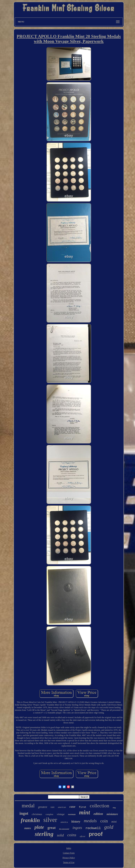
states (28, 828)
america (64, 822)
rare (53, 807)
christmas (37, 814)
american (62, 807)
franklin (30, 820)
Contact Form (69, 853)
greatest (43, 807)
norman (72, 814)
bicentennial (64, 829)
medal (28, 806)
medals (90, 821)
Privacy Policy (69, 858)
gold (109, 827)
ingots (77, 828)
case (72, 807)
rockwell (93, 828)
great (52, 828)
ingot (24, 813)
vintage (61, 814)
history (76, 822)
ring (114, 808)
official (83, 836)
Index (69, 848)
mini (114, 822)
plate (39, 827)
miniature (112, 814)
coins (72, 835)
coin (104, 821)
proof (96, 834)
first (83, 807)
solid (60, 835)
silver (50, 820)
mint (85, 812)
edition (98, 814)
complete (49, 814)
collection (99, 806)
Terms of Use (69, 862)
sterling (44, 834)
